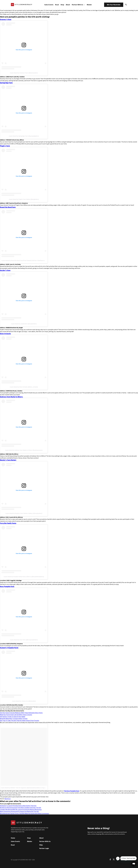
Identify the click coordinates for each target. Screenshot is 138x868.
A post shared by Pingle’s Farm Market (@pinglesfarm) (24, 199)
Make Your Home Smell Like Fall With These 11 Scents (16, 715)
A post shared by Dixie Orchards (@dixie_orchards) (24, 387)
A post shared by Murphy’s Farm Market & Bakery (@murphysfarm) (24, 513)
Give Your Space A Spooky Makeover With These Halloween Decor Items (21, 713)
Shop (62, 5)
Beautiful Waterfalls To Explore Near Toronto (14, 719)
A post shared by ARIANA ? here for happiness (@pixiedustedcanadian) (20, 788)
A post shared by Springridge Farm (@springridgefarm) (24, 136)
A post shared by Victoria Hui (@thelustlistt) (24, 701)
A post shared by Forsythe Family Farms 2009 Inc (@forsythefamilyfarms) (24, 577)
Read (57, 5)
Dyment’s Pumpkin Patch (9, 648)
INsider (89, 5)
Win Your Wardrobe (114, 5)
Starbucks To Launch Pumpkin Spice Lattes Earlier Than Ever (18, 806)
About (68, 5)
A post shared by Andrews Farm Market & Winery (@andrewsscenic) (24, 450)
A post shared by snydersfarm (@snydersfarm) (24, 324)
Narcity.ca (8, 799)
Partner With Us (78, 5)
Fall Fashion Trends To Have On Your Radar (13, 717)
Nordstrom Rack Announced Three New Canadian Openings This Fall (21, 808)
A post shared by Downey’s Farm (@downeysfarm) (24, 73)
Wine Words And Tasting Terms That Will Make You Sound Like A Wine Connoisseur (25, 813)
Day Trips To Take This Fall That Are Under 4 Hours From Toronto (20, 721)
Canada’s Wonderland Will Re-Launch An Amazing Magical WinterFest (21, 810)
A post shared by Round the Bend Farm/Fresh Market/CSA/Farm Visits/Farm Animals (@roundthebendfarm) (31, 261)
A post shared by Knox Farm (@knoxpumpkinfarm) (24, 640)
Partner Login (44, 848)
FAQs (41, 845)
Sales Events (49, 5)
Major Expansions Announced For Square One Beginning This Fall (19, 812)
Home (13, 838)
